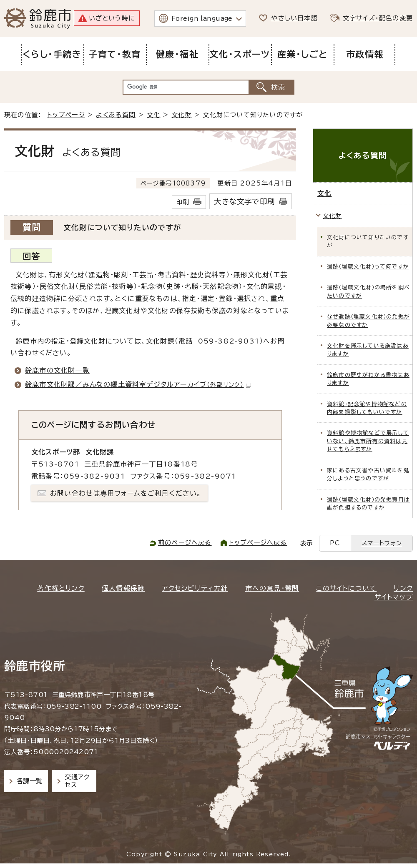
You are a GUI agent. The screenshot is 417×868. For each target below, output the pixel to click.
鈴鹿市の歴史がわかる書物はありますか (368, 379)
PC (335, 543)
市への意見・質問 (272, 588)
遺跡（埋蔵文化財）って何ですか (368, 267)
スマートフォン (382, 543)
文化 (153, 115)
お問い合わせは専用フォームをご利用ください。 (126, 493)
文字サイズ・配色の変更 (378, 18)
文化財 (182, 115)
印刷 (183, 202)
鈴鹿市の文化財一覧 (57, 370)
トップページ (66, 115)
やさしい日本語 (294, 18)
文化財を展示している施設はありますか (368, 350)
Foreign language (202, 19)
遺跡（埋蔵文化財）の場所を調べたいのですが (368, 291)
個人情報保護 (123, 588)
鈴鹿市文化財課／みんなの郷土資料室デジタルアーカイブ (138, 384)
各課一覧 (30, 781)
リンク (403, 588)
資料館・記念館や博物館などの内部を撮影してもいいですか (367, 408)
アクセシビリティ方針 (195, 588)
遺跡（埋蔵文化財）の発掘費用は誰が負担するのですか (368, 504)
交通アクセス (77, 781)
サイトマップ (394, 597)
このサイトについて (346, 588)
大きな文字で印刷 (244, 202)
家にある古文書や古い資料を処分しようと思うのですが (368, 474)
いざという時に (112, 18)
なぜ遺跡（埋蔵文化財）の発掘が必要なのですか (368, 321)
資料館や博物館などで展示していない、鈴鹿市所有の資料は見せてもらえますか (368, 441)
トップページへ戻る (258, 543)
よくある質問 (116, 115)
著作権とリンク (61, 588)
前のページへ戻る (185, 543)
